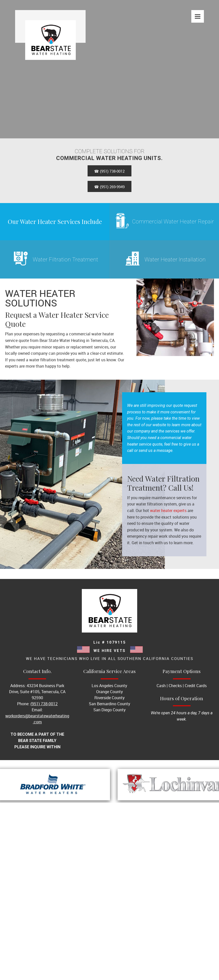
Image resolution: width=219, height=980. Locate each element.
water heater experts (168, 511)
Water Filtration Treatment (65, 260)
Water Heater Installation (175, 260)
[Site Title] (50, 26)
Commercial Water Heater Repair (173, 222)
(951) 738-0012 (44, 704)
